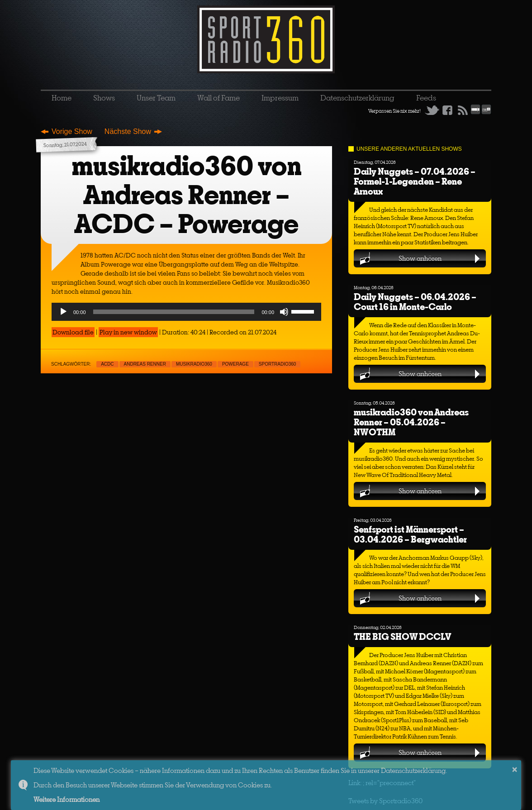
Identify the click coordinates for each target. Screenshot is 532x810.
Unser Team (156, 98)
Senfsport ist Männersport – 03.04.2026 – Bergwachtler (410, 534)
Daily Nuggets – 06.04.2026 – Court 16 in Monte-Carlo (415, 302)
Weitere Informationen (66, 799)
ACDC (107, 364)
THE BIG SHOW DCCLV (402, 636)
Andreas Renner (145, 364)
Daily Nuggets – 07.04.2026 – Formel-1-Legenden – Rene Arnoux (415, 181)
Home (62, 98)
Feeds (426, 98)
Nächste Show (128, 131)
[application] (186, 312)
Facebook (447, 110)
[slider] (174, 312)
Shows (104, 98)
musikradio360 (194, 364)
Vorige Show (72, 131)
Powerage (235, 364)
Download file (73, 332)
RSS (463, 110)
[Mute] (284, 312)
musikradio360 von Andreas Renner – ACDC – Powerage (187, 195)
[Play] (63, 312)
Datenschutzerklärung (357, 98)
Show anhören (420, 258)
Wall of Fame (218, 98)
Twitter (432, 110)
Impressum (280, 98)
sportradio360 (278, 364)
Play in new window (128, 332)
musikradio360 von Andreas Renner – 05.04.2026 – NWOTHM (411, 422)
